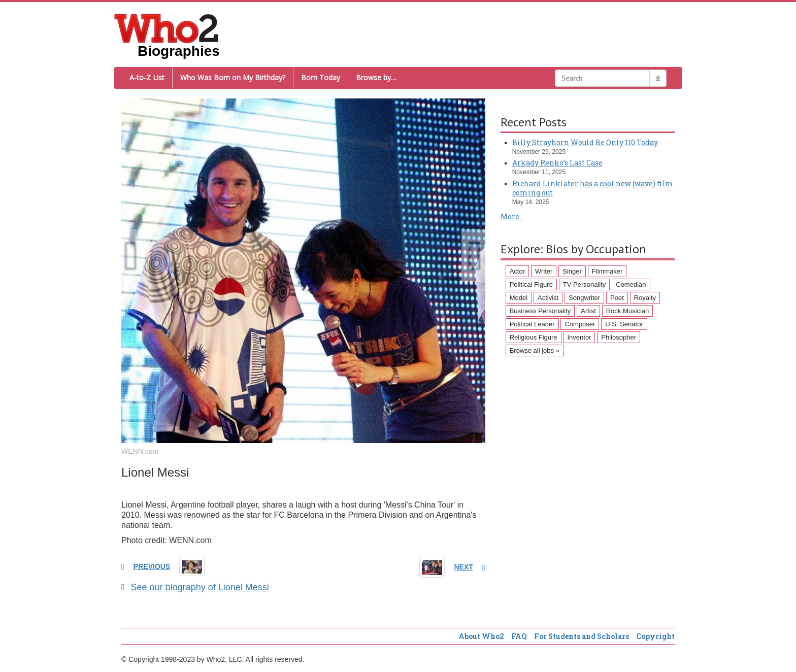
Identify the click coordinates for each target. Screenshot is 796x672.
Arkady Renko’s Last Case (557, 163)
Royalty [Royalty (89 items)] (645, 298)
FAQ (519, 636)
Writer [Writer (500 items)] (544, 271)
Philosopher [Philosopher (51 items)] (619, 337)
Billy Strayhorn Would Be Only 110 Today (585, 142)
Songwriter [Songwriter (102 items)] (584, 298)
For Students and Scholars (582, 636)
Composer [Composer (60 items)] (580, 324)
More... (512, 216)
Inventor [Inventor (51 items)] (579, 337)
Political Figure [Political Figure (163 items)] (531, 284)
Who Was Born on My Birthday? (233, 77)
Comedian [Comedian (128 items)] (631, 284)
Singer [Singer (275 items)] (572, 271)
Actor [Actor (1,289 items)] (517, 271)
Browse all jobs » (535, 350)
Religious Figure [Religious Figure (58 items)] (534, 337)
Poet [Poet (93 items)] (617, 298)
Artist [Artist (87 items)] (588, 311)
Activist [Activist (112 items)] (548, 298)
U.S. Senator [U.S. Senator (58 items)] (624, 324)
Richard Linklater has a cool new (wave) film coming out (593, 188)
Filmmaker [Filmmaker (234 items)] (607, 271)
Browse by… (376, 77)
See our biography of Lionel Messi (195, 587)
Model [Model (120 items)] (519, 298)
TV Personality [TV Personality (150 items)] (585, 284)
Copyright (655, 636)
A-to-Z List (147, 77)
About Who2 (481, 636)
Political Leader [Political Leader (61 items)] (532, 324)
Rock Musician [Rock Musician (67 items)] (628, 311)
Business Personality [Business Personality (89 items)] (540, 311)
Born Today (321, 77)
